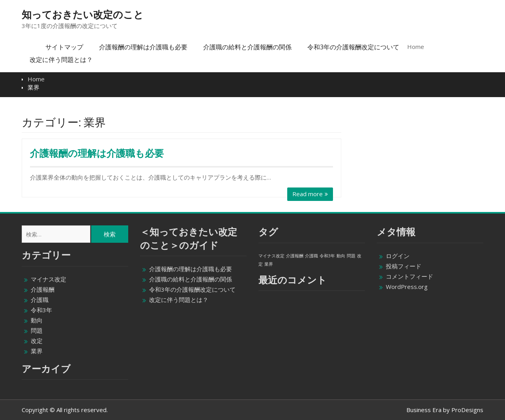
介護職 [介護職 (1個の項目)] (311, 256)
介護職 (40, 300)
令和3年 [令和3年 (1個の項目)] (327, 256)
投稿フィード (404, 266)
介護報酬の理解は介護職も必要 (143, 47)
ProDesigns (467, 410)
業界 (37, 351)
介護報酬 (43, 289)
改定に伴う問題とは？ (61, 60)
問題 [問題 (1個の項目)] (351, 256)
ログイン (398, 256)
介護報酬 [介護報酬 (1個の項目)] (295, 256)
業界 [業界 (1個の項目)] (269, 264)
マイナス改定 (49, 279)
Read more (308, 194)
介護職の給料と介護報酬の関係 (247, 47)
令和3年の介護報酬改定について (353, 47)
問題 (37, 330)
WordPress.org (407, 287)
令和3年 (41, 310)
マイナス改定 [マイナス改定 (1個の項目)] (271, 256)
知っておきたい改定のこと (83, 15)
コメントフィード (410, 276)
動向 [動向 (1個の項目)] (341, 256)
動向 (37, 320)
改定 (37, 341)
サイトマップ (64, 47)
